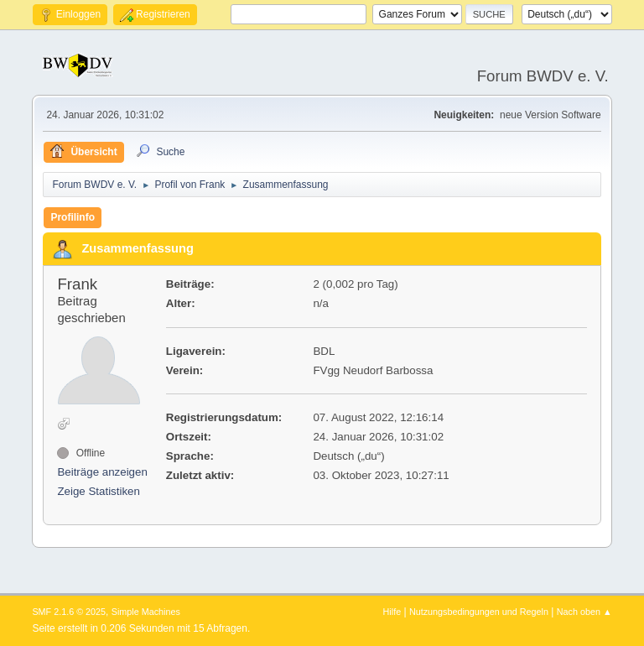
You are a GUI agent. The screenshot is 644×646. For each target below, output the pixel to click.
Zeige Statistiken (99, 491)
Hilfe (392, 612)
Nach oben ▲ (584, 612)
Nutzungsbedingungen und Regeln (479, 612)
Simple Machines (146, 612)
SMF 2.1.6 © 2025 (69, 612)
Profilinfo (73, 217)
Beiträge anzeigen (102, 472)
